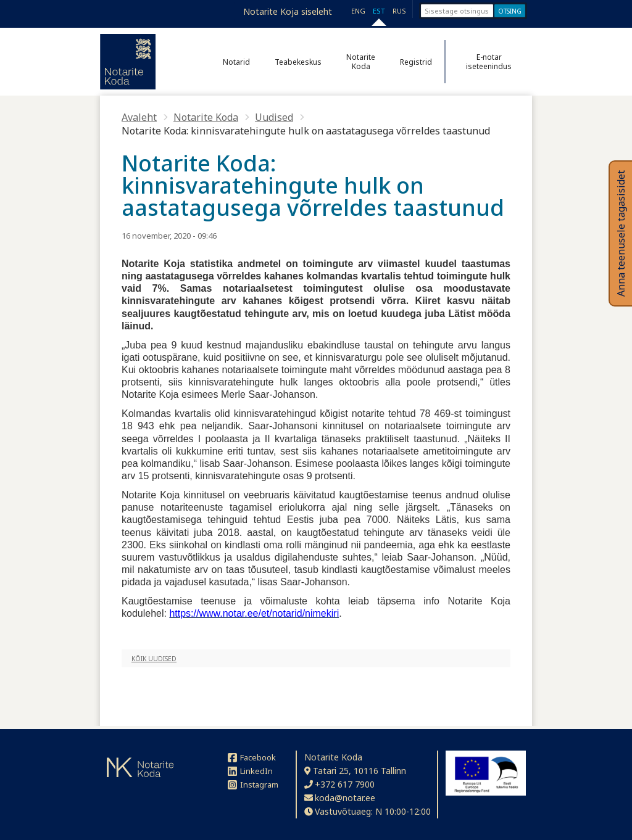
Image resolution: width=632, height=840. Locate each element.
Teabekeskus (298, 62)
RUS (399, 11)
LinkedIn (250, 771)
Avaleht (139, 117)
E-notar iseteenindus (489, 62)
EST (379, 11)
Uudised (274, 117)
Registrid (416, 62)
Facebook (252, 757)
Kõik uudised (154, 659)
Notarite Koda (361, 62)
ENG (358, 11)
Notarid (236, 62)
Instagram (253, 784)
